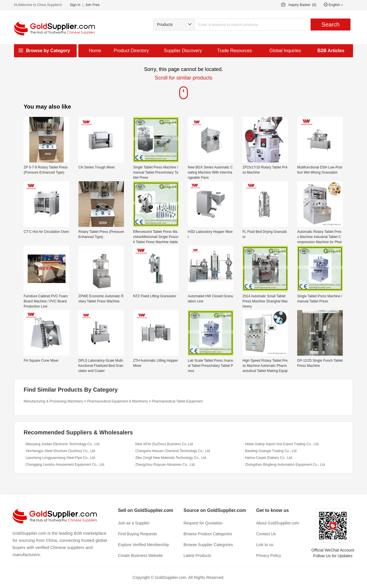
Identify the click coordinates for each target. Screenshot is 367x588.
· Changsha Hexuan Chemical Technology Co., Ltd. (172, 451)
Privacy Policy (269, 556)
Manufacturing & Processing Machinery (53, 401)
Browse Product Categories (208, 534)
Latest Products (197, 556)
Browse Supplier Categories (208, 545)
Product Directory (131, 51)
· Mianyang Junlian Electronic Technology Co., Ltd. (62, 444)
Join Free (92, 5)
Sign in (75, 5)
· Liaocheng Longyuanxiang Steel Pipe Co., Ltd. (60, 458)
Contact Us (266, 534)
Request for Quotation (203, 523)
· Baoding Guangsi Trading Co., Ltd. (270, 451)
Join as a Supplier (134, 523)
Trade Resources (235, 51)
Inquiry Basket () (302, 5)
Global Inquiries (285, 51)
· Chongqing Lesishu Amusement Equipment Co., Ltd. (64, 465)
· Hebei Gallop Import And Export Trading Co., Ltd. (281, 444)
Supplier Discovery (183, 51)
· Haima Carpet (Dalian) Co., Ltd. (268, 458)
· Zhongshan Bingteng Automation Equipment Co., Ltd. (284, 465)
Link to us (265, 545)
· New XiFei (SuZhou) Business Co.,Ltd (163, 444)
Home (95, 51)
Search (330, 25)
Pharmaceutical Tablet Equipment (177, 401)
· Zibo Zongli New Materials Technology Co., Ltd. (170, 458)
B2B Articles (331, 51)
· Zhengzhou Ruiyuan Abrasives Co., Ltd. (164, 465)
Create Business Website (140, 556)
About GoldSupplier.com (278, 523)
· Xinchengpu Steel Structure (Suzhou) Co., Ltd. (60, 451)
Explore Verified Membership (143, 545)
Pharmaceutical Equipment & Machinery (117, 401)
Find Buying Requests (137, 534)
